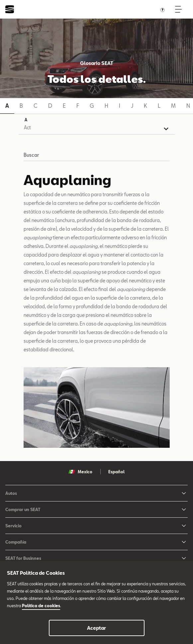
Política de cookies (41, 606)
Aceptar (96, 628)
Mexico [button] (80, 472)
